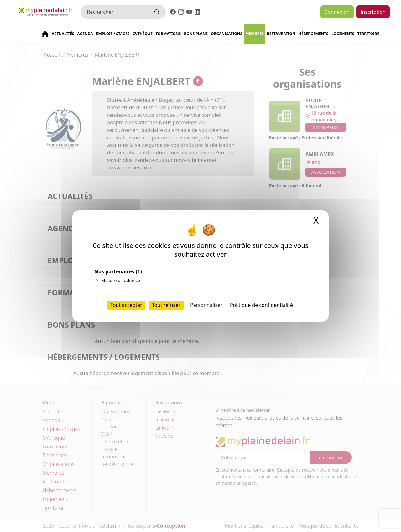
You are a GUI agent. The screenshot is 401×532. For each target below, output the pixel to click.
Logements (343, 34)
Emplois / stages (113, 34)
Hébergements (313, 34)
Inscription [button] (373, 12)
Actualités (63, 34)
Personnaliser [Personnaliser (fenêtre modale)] (206, 305)
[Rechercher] (115, 12)
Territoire (368, 34)
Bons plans (196, 34)
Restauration (281, 34)
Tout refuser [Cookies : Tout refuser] (166, 305)
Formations (168, 34)
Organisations (227, 34)
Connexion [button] (337, 12)
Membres (255, 34)
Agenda (85, 34)
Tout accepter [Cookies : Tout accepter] (126, 305)
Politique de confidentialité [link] (261, 305)
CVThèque (143, 34)
